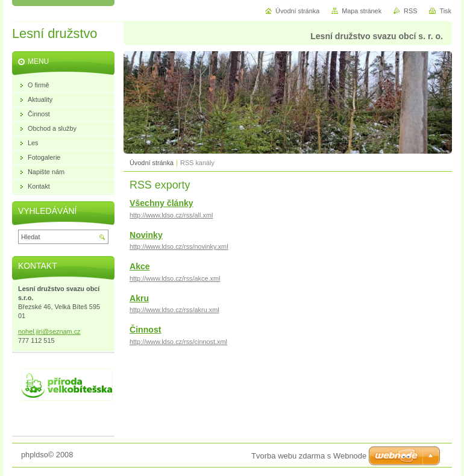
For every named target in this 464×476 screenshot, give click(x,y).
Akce (140, 266)
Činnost (145, 330)
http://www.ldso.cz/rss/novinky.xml (179, 246)
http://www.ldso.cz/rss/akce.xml (175, 278)
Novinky (146, 235)
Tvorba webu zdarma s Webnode (309, 456)
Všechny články (161, 203)
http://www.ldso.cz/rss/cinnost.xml (178, 342)
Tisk (445, 11)
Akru (139, 298)
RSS (410, 11)
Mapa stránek (362, 11)
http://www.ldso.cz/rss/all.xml (171, 215)
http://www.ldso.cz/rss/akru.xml (174, 310)
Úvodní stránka (152, 163)
